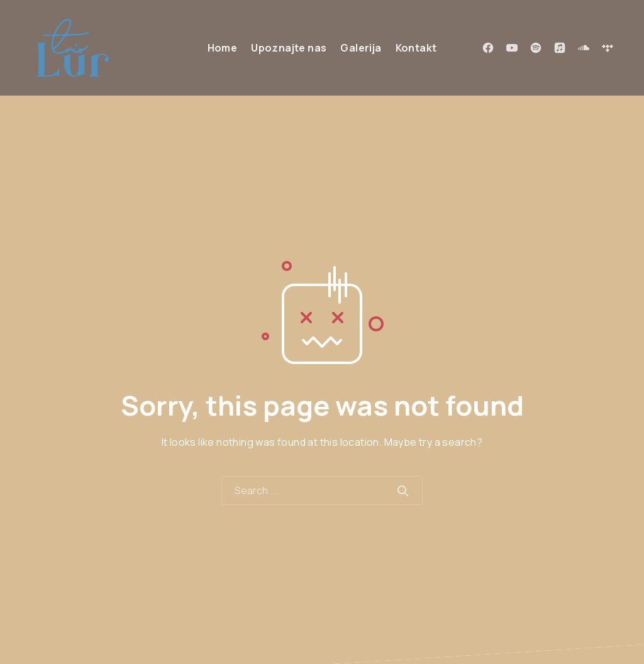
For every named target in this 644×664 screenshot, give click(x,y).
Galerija (361, 48)
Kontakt (416, 48)
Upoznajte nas (289, 48)
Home (223, 48)
